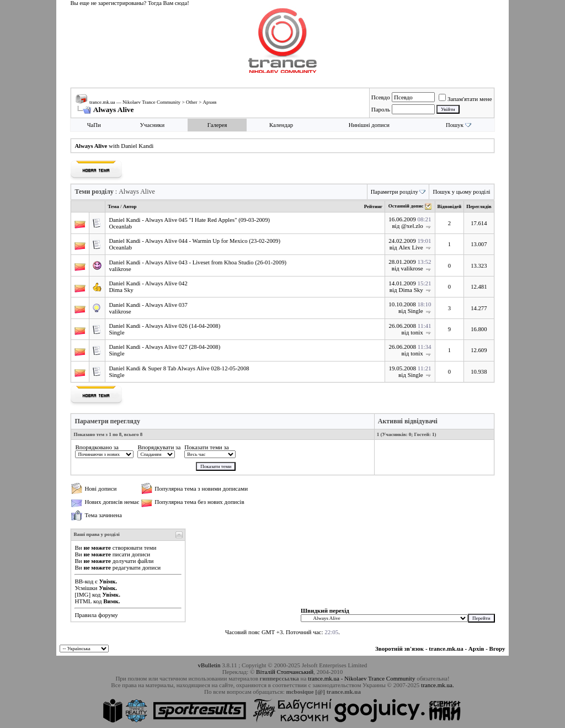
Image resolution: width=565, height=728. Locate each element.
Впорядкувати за (159, 447)
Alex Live (411, 247)
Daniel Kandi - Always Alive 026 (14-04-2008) (164, 326)
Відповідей (450, 206)
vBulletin (209, 665)
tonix (417, 332)
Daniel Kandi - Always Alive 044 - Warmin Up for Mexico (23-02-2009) (194, 241)
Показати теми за (206, 447)
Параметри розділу (395, 192)
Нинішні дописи (369, 125)
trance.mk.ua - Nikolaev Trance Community (361, 678)
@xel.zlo (412, 226)
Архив (210, 102)
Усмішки (86, 588)
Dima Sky (121, 290)
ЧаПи (94, 125)
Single (415, 311)
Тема (113, 206)
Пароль (381, 109)
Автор (130, 206)
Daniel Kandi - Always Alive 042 (148, 283)
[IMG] (82, 594)
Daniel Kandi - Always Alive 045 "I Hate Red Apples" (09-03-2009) (189, 220)
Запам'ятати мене (465, 99)
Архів (476, 649)
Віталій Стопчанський (285, 672)
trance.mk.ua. (438, 685)
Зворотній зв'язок (399, 649)
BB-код (84, 581)
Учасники (153, 125)
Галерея (217, 125)
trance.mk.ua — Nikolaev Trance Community (135, 102)
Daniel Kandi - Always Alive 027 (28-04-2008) (164, 347)
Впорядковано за (97, 447)
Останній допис (406, 206)
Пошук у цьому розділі (461, 192)
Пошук (455, 125)
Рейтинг (373, 206)
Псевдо (381, 97)
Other (192, 102)
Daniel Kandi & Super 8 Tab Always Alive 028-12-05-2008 (179, 368)
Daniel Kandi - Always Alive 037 (148, 305)
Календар (281, 125)
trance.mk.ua (446, 649)
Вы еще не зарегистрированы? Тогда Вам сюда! (129, 3)
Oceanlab (120, 226)
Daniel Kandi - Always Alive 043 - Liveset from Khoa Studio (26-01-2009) (198, 262)
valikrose (120, 269)
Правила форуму (96, 615)
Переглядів (479, 206)
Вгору (497, 649)
